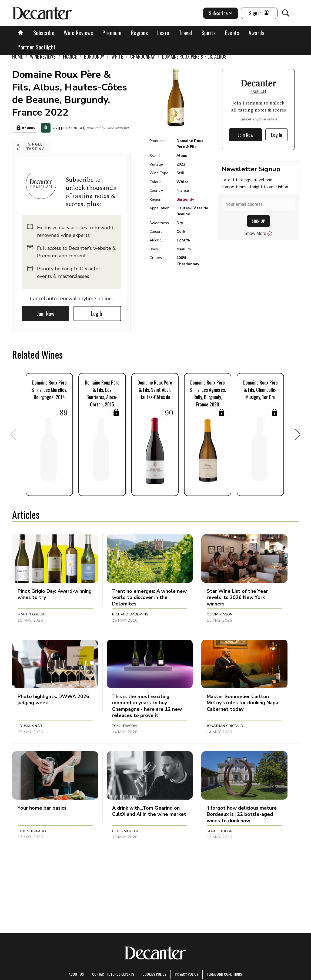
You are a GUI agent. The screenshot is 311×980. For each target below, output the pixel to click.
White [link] (117, 56)
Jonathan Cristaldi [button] (225, 726)
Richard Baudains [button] (130, 614)
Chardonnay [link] (143, 56)
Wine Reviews (78, 33)
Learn (163, 33)
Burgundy (185, 199)
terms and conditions (224, 974)
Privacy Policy (187, 974)
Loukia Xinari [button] (30, 726)
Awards (256, 33)
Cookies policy (154, 974)
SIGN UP (258, 221)
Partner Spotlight (37, 47)
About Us (76, 974)
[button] (32, 147)
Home (17, 56)
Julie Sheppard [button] (32, 831)
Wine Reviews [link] (43, 56)
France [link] (70, 56)
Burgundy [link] (94, 56)
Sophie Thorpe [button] (221, 831)
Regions (140, 33)
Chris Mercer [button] (125, 831)
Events (232, 33)
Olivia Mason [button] (220, 614)
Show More (258, 234)
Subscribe (44, 33)
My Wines (25, 128)
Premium (112, 33)
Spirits (209, 33)
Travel (185, 33)
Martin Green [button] (31, 614)
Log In (97, 314)
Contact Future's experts (113, 974)
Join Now (46, 314)
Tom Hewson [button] (124, 726)
